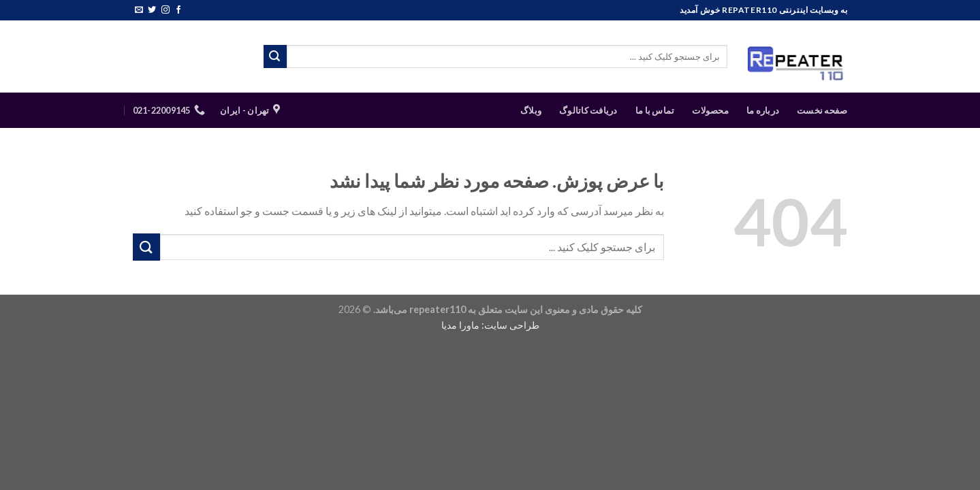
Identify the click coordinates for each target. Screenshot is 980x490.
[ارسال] (275, 56)
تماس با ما (655, 110)
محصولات (710, 110)
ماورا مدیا (460, 325)
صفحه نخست (822, 110)
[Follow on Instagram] (165, 10)
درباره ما (763, 110)
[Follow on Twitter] (152, 10)
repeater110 (438, 309)
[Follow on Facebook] (178, 10)
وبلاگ (531, 110)
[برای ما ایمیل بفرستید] (139, 10)
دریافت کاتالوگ (588, 110)
